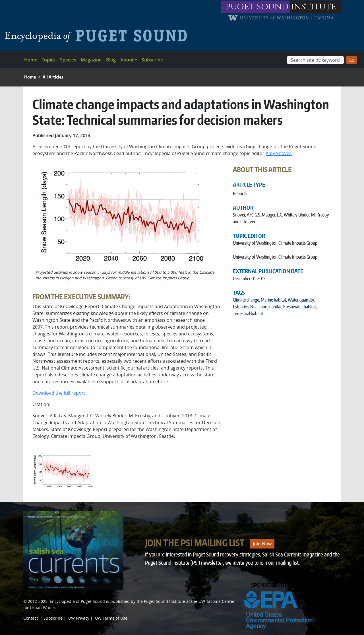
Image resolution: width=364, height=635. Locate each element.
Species (68, 60)
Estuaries (241, 307)
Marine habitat (273, 300)
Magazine (91, 60)
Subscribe (152, 60)
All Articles (53, 77)
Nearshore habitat (266, 307)
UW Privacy (79, 618)
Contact (31, 618)
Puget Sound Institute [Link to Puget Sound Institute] (165, 601)
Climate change (246, 300)
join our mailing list (279, 563)
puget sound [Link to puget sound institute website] (257, 7)
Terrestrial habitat (248, 314)
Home (31, 60)
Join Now (262, 544)
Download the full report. (59, 393)
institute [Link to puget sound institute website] (314, 7)
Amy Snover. (279, 153)
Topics (49, 60)
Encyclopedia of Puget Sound (77, 601)
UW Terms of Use (111, 618)
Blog (111, 60)
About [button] (127, 60)
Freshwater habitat (300, 307)
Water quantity (301, 300)
